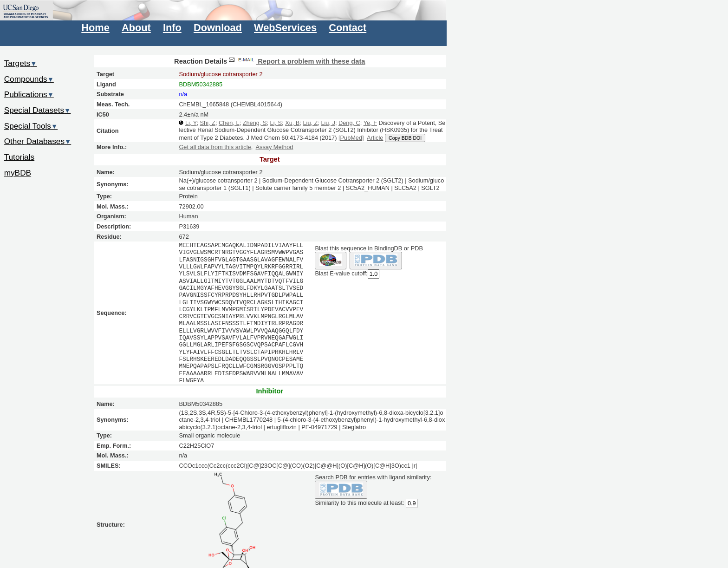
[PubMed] (351, 138)
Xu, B (292, 123)
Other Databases (38, 141)
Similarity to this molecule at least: (359, 502)
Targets (21, 63)
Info (172, 28)
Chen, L (229, 123)
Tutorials (19, 157)
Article (375, 138)
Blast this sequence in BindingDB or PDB (369, 248)
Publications (29, 94)
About (136, 28)
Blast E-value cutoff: (341, 274)
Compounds (29, 79)
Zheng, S (255, 123)
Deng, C (349, 123)
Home (95, 28)
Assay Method (275, 147)
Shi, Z (208, 123)
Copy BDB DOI (405, 138)
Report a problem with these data (296, 61)
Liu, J (328, 123)
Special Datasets (38, 110)
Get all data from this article (215, 147)
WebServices (285, 28)
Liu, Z (310, 123)
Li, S (276, 123)
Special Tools (31, 126)
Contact (348, 28)
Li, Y (191, 123)
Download (218, 28)
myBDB (18, 173)
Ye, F (370, 123)
